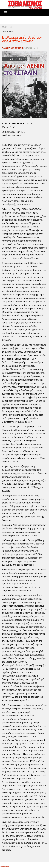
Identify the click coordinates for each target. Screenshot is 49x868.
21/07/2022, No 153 (31, 48)
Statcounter (5, 867)
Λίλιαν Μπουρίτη (12, 48)
